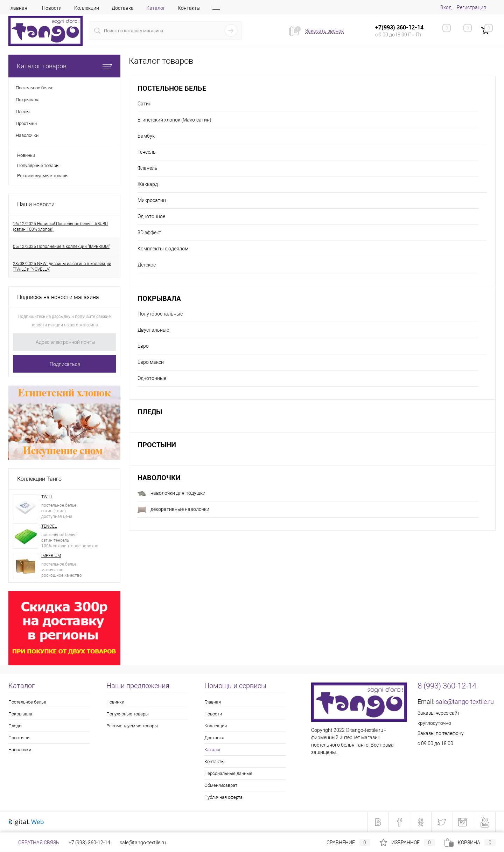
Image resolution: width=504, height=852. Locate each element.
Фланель (148, 168)
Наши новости (36, 204)
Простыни (157, 445)
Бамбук (146, 136)
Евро (143, 346)
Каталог (156, 8)
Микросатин (152, 200)
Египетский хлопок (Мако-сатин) (174, 120)
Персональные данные (228, 773)
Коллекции (87, 8)
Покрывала (159, 298)
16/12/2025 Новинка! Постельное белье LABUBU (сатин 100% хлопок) (60, 227)
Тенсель (147, 152)
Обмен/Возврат (221, 785)
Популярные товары (38, 165)
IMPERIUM (51, 556)
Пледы (150, 412)
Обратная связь (34, 843)
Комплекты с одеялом (163, 249)
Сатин (145, 104)
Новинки (26, 155)
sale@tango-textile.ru (465, 702)
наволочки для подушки (171, 494)
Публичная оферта (223, 797)
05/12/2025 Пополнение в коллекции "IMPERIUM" (61, 247)
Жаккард (148, 184)
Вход (446, 7)
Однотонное (151, 216)
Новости (52, 8)
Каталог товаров (64, 66)
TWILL (47, 497)
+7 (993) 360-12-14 (89, 843)
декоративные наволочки (173, 510)
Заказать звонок (324, 31)
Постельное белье (172, 88)
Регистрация (471, 7)
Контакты (189, 8)
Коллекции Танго (39, 479)
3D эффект (149, 233)
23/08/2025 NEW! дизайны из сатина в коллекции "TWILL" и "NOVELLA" (62, 266)
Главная (18, 8)
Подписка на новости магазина (58, 297)
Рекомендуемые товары (43, 176)
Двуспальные (153, 330)
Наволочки (159, 477)
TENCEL (49, 526)
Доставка (123, 8)
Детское (147, 265)
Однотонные (152, 378)
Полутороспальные (160, 314)
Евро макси (151, 362)
